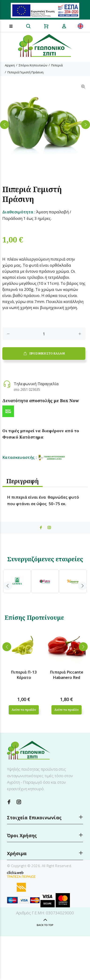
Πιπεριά (57, 65)
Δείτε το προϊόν (24, 710)
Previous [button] (4, 125)
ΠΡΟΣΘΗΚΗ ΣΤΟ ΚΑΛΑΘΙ (44, 354)
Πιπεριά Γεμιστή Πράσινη (25, 72)
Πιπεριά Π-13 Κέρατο (24, 675)
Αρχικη (10, 65)
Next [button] (86, 125)
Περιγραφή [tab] (23, 481)
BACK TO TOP (45, 925)
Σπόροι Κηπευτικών (33, 65)
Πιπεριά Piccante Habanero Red (67, 675)
